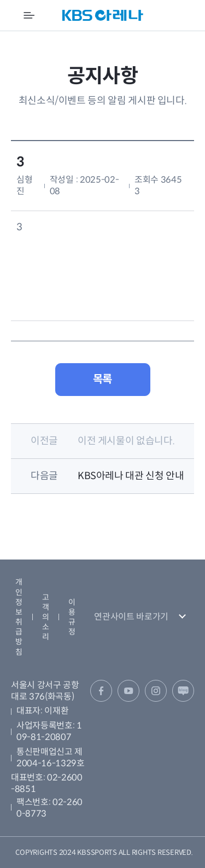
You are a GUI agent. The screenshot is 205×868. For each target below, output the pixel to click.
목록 (102, 379)
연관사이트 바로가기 (131, 617)
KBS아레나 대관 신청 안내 (131, 476)
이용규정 (72, 617)
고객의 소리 (46, 617)
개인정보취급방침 (19, 617)
